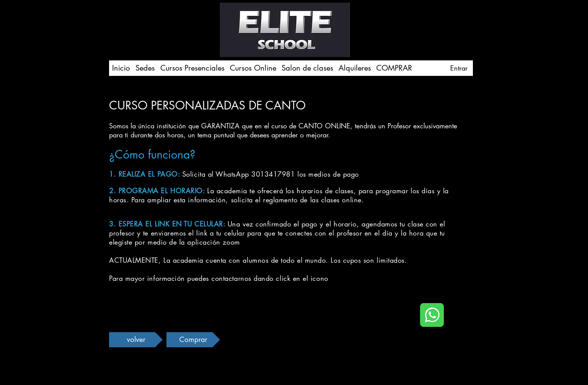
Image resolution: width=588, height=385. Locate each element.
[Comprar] (193, 340)
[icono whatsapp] (432, 315)
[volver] (136, 340)
